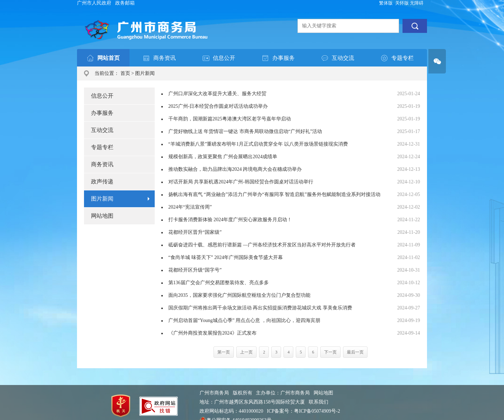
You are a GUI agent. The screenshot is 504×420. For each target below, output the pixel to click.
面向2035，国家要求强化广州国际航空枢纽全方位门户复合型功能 (239, 295)
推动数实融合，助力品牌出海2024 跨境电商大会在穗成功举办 (235, 169)
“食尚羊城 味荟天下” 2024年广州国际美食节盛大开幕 (226, 257)
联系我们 (318, 402)
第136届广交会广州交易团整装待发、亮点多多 (219, 283)
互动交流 (102, 130)
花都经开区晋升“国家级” (195, 232)
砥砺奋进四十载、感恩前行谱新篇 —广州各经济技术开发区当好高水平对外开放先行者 (262, 245)
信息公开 (102, 96)
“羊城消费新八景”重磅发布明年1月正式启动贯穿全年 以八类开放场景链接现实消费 (258, 144)
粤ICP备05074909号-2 (317, 411)
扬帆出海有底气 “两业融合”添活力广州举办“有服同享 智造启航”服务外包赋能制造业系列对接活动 (274, 194)
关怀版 (402, 3)
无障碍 (417, 3)
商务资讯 (102, 164)
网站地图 (102, 216)
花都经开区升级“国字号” (195, 270)
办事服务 (102, 113)
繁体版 (386, 3)
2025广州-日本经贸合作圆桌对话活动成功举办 (218, 106)
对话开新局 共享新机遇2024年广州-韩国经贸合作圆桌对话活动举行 (241, 182)
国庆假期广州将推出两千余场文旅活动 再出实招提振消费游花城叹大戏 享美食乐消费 (260, 308)
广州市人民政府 (94, 3)
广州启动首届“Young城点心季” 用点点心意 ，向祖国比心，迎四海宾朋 (244, 320)
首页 (125, 73)
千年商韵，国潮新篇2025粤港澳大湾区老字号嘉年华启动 (230, 119)
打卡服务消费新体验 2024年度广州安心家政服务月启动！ (230, 220)
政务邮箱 (125, 3)
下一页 (330, 352)
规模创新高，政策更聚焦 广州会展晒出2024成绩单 (223, 157)
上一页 (246, 352)
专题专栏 (102, 147)
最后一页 (355, 352)
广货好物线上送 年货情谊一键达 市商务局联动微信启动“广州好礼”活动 (245, 131)
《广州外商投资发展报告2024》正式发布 (212, 333)
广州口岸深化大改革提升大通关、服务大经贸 (217, 94)
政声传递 (102, 181)
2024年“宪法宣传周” (190, 207)
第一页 (224, 352)
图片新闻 (145, 73)
